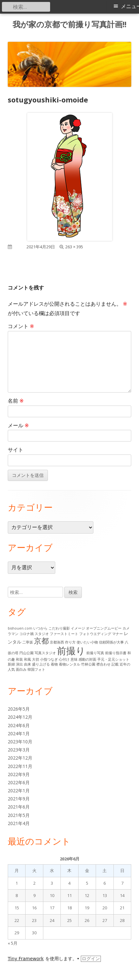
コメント (21, 326)
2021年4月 (19, 823)
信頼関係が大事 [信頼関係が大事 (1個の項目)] (111, 642)
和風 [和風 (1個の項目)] (27, 659)
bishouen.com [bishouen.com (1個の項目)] (20, 628)
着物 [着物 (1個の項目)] (54, 664)
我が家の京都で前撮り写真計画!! (69, 24)
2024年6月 (19, 725)
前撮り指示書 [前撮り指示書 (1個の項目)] (116, 653)
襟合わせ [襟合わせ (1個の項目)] (103, 664)
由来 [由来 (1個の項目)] (27, 664)
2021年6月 (19, 807)
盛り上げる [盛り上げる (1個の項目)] (41, 664)
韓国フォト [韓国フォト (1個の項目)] (36, 669)
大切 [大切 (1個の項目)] (36, 659)
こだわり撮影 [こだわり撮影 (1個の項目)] (59, 628)
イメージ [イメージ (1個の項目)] (78, 628)
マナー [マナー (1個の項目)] (118, 634)
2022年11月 (20, 766)
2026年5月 (19, 709)
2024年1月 (19, 733)
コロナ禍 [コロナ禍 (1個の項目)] (27, 634)
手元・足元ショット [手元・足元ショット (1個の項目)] (113, 659)
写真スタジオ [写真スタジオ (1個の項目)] (45, 653)
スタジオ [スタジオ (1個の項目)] (42, 634)
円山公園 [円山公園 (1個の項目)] (27, 653)
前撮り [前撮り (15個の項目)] (71, 651)
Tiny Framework (26, 959)
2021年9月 (19, 799)
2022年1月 (19, 791)
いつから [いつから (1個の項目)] (40, 628)
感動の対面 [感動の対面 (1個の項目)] (87, 659)
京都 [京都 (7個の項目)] (41, 641)
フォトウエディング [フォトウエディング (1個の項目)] (95, 634)
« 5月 (13, 943)
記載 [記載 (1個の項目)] (115, 664)
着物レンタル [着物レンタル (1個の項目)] (69, 664)
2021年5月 (19, 815)
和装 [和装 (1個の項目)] (19, 659)
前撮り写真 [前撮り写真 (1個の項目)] (95, 653)
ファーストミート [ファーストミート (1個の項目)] (64, 634)
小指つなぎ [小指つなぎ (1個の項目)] (49, 659)
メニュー (130, 6)
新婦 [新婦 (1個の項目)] (11, 664)
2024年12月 (20, 717)
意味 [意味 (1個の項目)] (74, 659)
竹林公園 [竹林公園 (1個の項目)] (88, 664)
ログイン (91, 959)
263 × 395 (74, 247)
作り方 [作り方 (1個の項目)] (70, 642)
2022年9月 (19, 774)
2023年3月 (19, 750)
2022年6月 (19, 782)
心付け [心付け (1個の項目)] (64, 659)
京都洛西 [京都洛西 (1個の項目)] (57, 642)
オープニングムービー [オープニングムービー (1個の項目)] (104, 628)
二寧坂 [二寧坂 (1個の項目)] (28, 642)
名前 (16, 401)
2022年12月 (20, 758)
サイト (16, 450)
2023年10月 (20, 742)
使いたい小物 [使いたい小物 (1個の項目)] (87, 642)
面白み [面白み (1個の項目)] (21, 669)
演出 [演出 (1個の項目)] (19, 664)
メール (18, 425)
